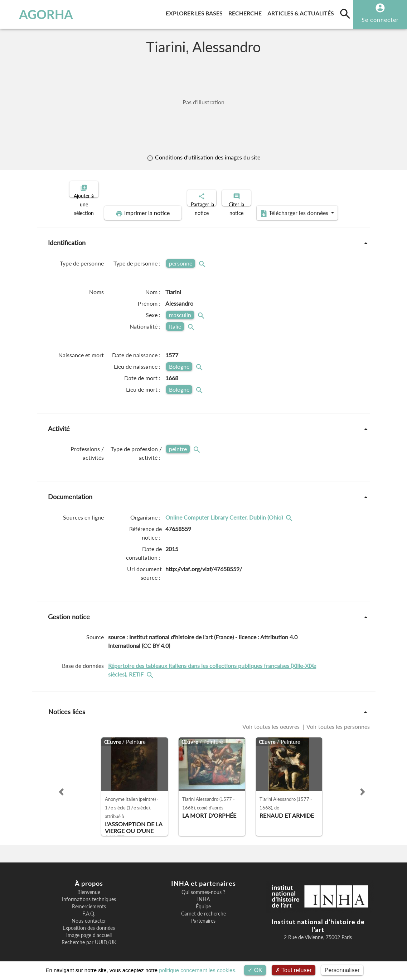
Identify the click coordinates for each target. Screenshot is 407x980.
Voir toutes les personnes (338, 720)
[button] (61, 786)
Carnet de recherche (203, 908)
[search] (345, 14)
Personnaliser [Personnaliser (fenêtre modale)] (342, 970)
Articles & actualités (302, 12)
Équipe (203, 900)
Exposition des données (89, 922)
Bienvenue (89, 886)
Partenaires (203, 915)
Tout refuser (294, 970)
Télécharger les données (284, 207)
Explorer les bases (196, 12)
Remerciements (89, 900)
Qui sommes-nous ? (203, 886)
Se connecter (380, 20)
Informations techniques (89, 893)
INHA (203, 893)
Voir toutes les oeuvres (272, 720)
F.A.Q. (89, 908)
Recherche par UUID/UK (89, 936)
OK (255, 970)
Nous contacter (89, 915)
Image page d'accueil (89, 929)
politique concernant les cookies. (198, 970)
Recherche (246, 12)
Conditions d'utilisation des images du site (203, 157)
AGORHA (39, 14)
